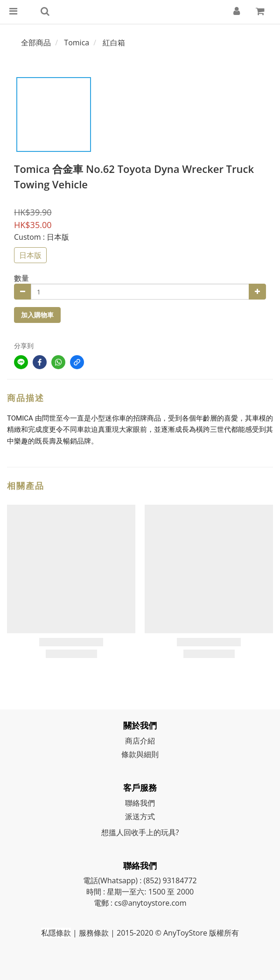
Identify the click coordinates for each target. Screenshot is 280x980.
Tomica (77, 43)
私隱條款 (56, 933)
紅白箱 (114, 43)
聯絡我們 (140, 803)
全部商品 (36, 43)
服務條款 (94, 933)
